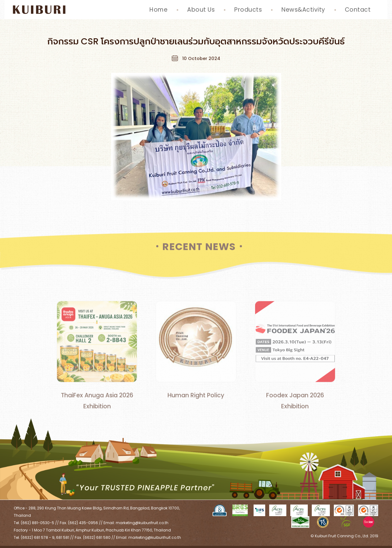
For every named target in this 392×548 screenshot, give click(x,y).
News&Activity (303, 10)
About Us (201, 10)
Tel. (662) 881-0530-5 (34, 523)
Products (248, 10)
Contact (358, 10)
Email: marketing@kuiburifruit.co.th (136, 523)
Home (158, 10)
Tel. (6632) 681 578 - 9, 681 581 (41, 537)
